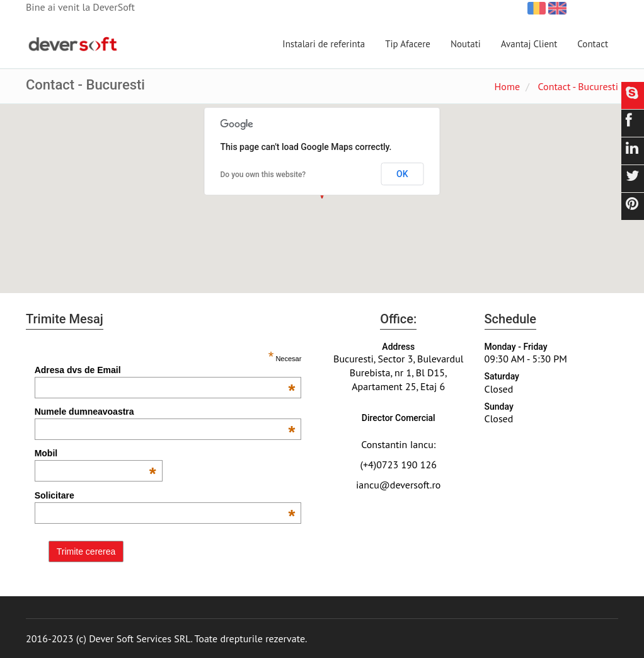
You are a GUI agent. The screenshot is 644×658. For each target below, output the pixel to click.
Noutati (466, 44)
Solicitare (165, 495)
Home (507, 86)
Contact (593, 44)
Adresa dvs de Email (165, 370)
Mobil (95, 453)
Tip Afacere (408, 44)
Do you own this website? (263, 175)
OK (402, 174)
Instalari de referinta (324, 44)
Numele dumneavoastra (165, 412)
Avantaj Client (529, 44)
